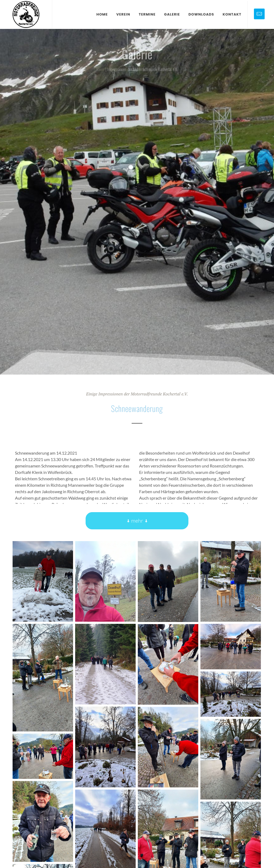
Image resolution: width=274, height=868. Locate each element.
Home (100, 72)
